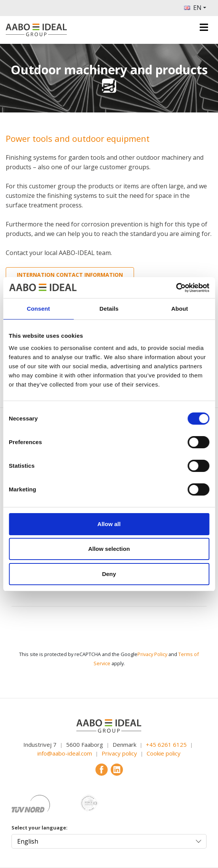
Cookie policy (164, 753)
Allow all (109, 524)
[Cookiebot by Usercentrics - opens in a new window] (176, 288)
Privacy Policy (152, 654)
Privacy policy (119, 753)
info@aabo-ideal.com (65, 753)
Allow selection (109, 549)
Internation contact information (70, 275)
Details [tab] (109, 309)
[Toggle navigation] (204, 27)
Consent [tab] (38, 309)
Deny (109, 574)
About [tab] (180, 309)
